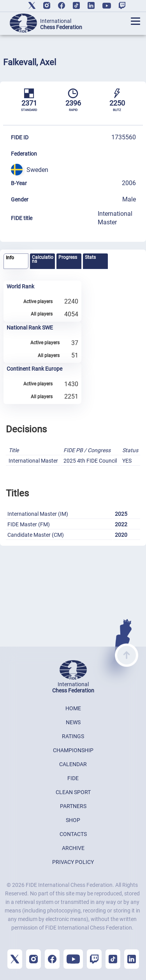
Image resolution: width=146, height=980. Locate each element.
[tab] (16, 261)
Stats (90, 257)
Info (10, 258)
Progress (68, 257)
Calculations (43, 259)
